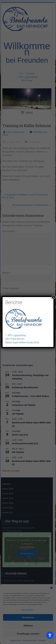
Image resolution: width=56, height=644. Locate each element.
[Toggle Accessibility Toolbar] (50, 637)
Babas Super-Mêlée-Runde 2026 (22, 342)
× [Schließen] (53, 297)
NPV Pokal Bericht (15, 339)
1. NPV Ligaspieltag (16, 335)
